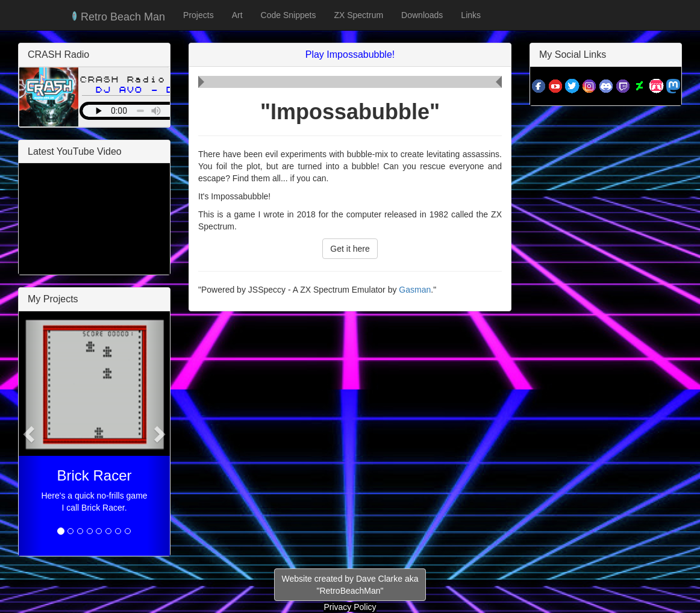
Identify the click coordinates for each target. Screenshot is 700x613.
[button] (30, 434)
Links (471, 15)
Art (237, 15)
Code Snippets (289, 15)
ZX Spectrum (358, 15)
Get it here (350, 249)
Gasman (415, 290)
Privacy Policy (350, 607)
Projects (198, 15)
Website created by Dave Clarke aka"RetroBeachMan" (350, 585)
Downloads (422, 15)
